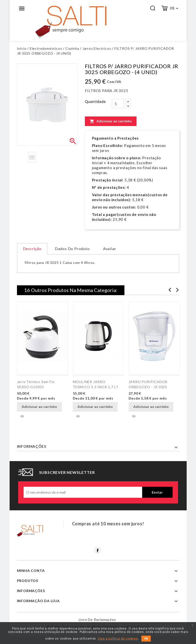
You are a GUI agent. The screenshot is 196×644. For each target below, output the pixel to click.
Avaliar (110, 249)
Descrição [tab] (32, 249)
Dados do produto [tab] (72, 249)
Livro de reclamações (97, 620)
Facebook (98, 550)
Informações (32, 446)
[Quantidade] (118, 104)
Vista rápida (22, 416)
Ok (146, 639)
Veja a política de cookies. (118, 639)
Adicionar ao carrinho (111, 121)
